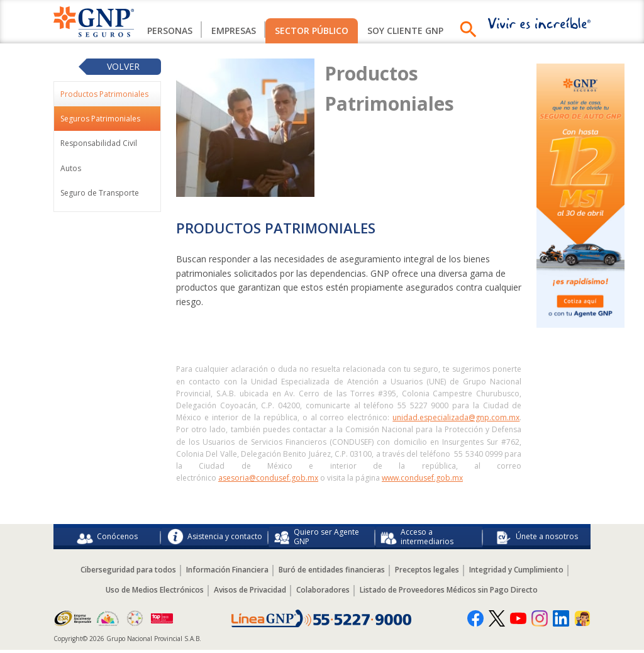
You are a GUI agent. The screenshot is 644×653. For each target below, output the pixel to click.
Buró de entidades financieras (332, 573)
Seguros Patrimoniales (100, 119)
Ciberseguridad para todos (128, 573)
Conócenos (107, 539)
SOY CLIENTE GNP (405, 31)
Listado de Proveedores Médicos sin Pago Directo (449, 594)
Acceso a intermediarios (417, 538)
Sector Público (312, 31)
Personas (170, 31)
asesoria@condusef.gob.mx (268, 478)
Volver (123, 66)
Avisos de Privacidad (250, 594)
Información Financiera (227, 573)
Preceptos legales (427, 573)
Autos (71, 168)
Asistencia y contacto (215, 539)
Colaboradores (323, 594)
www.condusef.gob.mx (422, 478)
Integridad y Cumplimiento (516, 573)
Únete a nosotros (537, 539)
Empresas (234, 31)
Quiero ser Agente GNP (316, 538)
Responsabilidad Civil (99, 143)
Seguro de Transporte (100, 193)
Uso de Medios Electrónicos (155, 594)
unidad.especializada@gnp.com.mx (456, 417)
